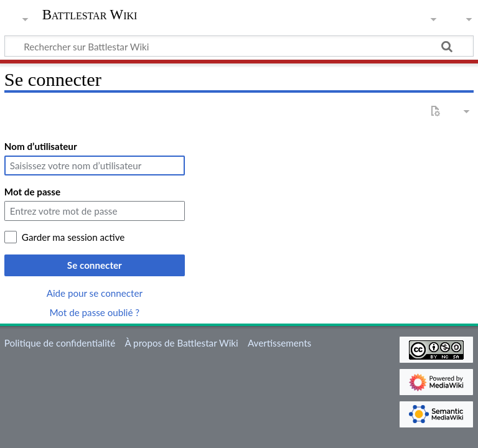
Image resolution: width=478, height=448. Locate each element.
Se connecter (95, 265)
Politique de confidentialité (60, 343)
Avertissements (279, 343)
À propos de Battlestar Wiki (181, 343)
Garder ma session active (73, 237)
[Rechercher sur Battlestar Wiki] (239, 46)
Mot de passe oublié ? (95, 312)
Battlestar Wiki (90, 15)
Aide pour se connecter (95, 293)
